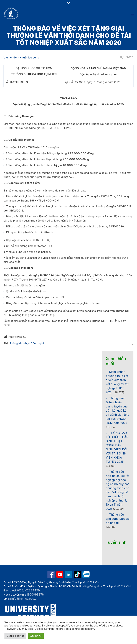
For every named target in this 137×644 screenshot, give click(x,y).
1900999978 (35, 594)
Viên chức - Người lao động (21, 57)
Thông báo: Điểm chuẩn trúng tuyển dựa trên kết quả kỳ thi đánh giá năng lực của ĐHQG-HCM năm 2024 (117, 411)
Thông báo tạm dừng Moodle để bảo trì (118, 519)
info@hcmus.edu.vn (25, 599)
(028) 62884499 (28, 590)
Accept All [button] (36, 636)
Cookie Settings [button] (15, 636)
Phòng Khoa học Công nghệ (27, 343)
